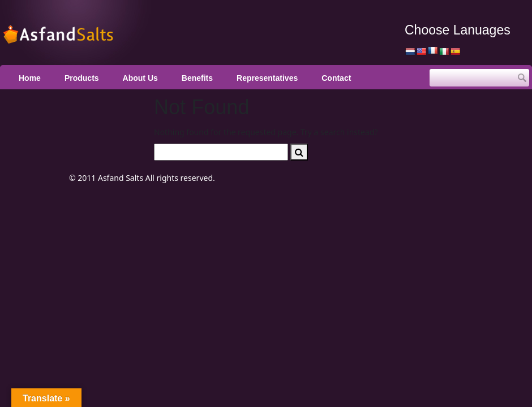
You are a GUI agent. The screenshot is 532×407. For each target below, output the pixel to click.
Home (30, 78)
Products (82, 78)
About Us (140, 78)
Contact (336, 78)
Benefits (197, 78)
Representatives (267, 78)
